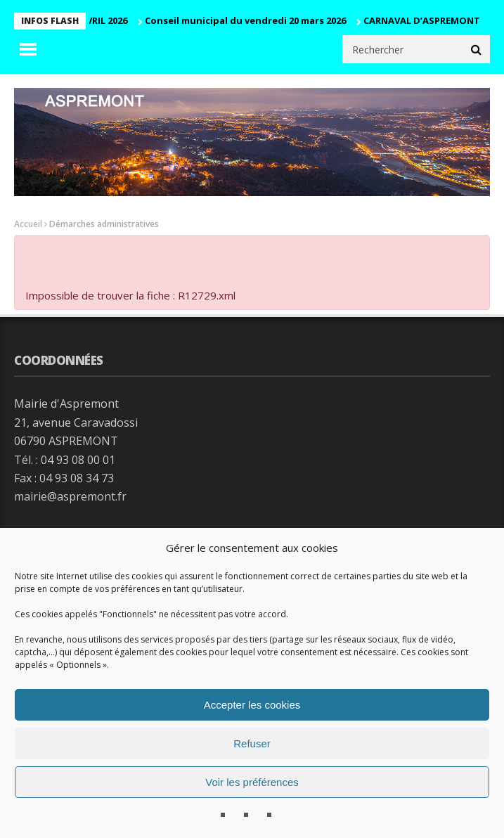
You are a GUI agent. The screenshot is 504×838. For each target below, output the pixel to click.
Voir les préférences (252, 782)
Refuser (252, 743)
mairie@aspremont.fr (70, 496)
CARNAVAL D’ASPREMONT (425, 20)
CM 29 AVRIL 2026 (92, 20)
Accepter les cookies (252, 705)
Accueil (28, 224)
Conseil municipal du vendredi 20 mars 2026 (248, 20)
